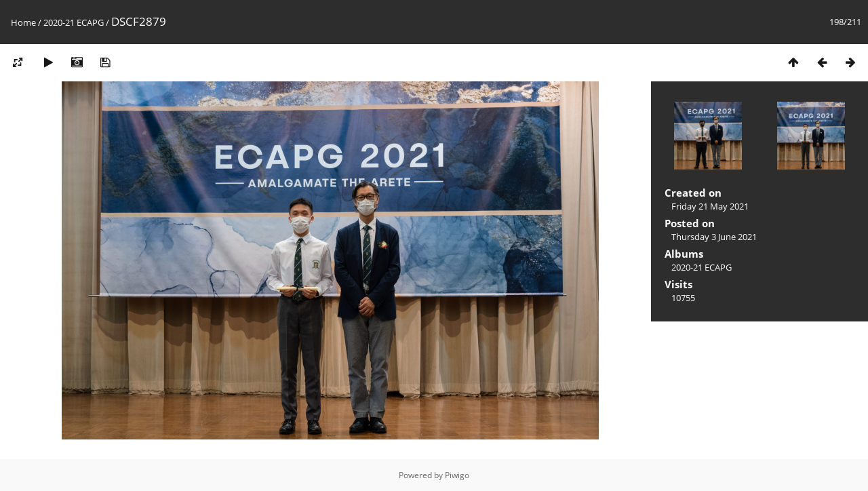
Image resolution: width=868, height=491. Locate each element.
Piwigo (457, 475)
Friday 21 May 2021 (710, 206)
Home (23, 22)
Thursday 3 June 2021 (714, 237)
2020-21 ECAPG (74, 22)
